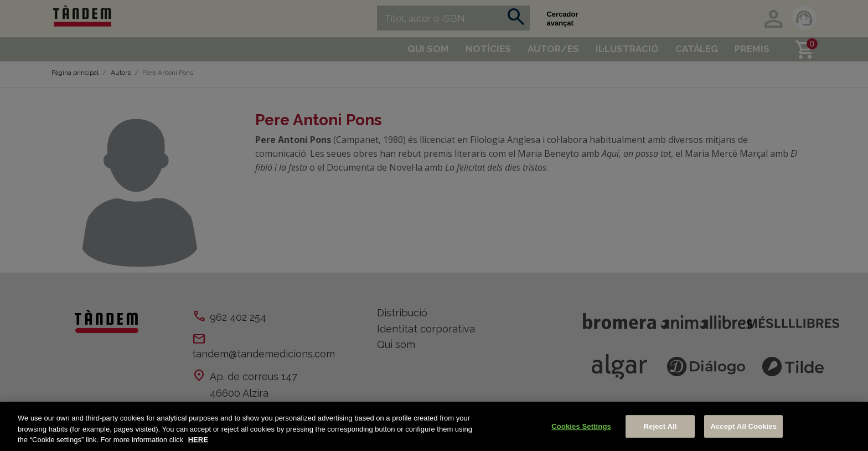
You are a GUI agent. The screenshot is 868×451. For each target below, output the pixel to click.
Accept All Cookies (743, 426)
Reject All (660, 426)
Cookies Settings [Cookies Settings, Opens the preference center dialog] (581, 426)
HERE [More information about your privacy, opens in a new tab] (198, 440)
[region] (434, 426)
